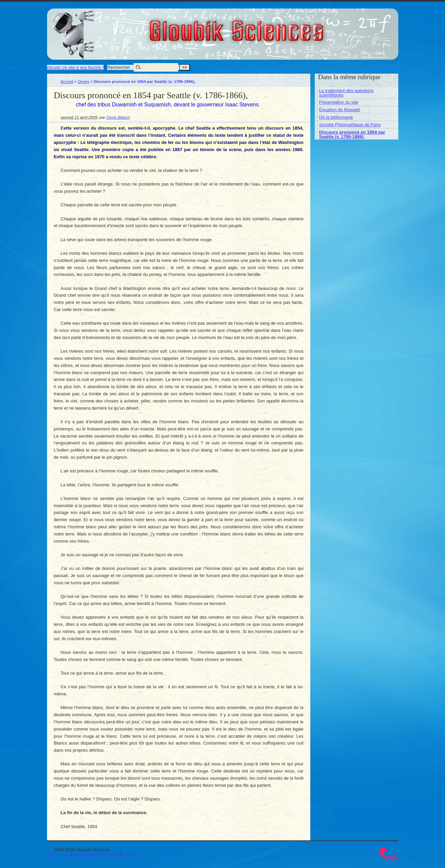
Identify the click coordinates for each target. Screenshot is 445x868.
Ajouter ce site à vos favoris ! (75, 67)
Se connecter (87, 854)
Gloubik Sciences (275, 27)
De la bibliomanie (336, 117)
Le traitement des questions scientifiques (346, 93)
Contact (111, 854)
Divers (84, 81)
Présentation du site (339, 102)
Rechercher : (120, 67)
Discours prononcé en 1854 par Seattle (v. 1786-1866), (352, 134)
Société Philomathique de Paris (350, 125)
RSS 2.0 (131, 854)
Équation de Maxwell (340, 110)
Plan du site (59, 854)
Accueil (67, 81)
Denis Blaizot (118, 117)
